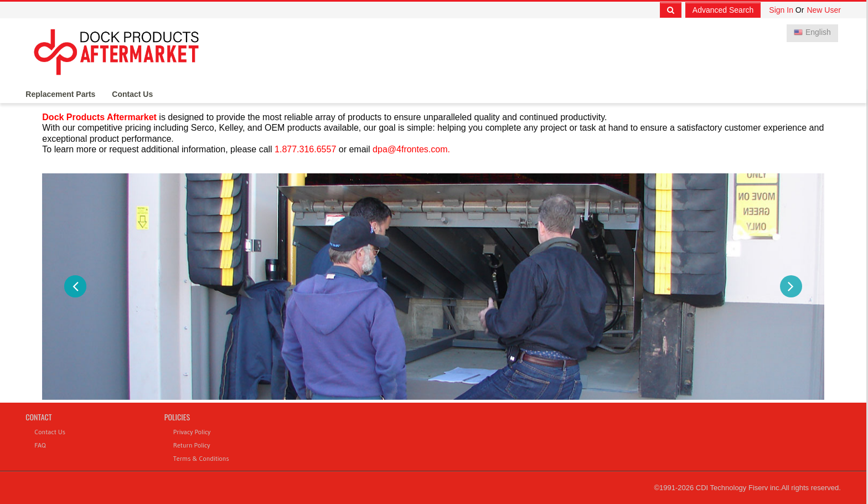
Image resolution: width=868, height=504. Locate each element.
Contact (38, 417)
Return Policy (192, 445)
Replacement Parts (60, 95)
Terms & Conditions (201, 458)
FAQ (40, 445)
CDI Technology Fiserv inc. (738, 488)
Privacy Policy (192, 432)
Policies (177, 417)
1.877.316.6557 (305, 149)
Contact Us (132, 95)
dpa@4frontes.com (410, 149)
